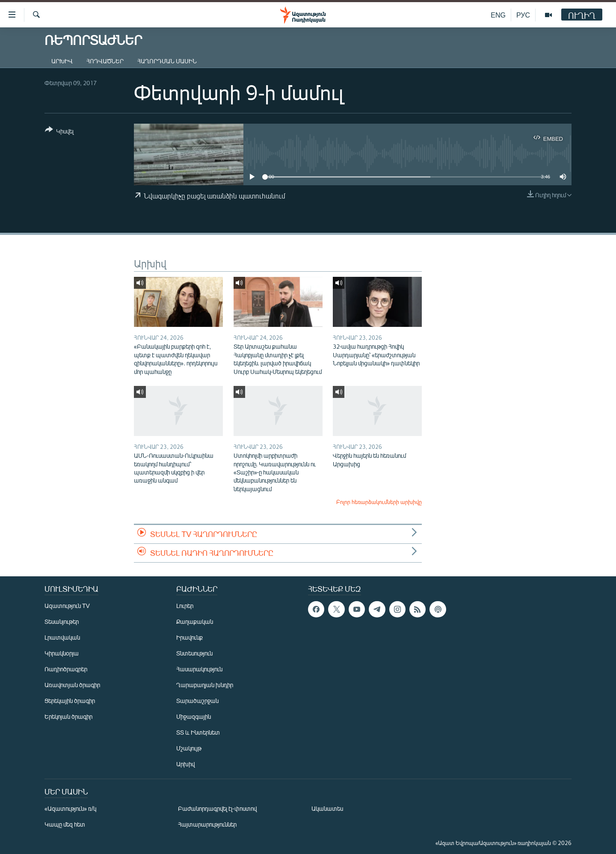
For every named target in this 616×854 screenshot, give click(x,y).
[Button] (59, 132)
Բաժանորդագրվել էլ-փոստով (217, 808)
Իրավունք (190, 637)
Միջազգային (194, 716)
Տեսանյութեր (62, 621)
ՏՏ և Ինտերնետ (198, 732)
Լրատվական (62, 637)
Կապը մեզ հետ (65, 824)
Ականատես (327, 808)
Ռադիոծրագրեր (66, 669)
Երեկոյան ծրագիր (68, 716)
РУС (523, 15)
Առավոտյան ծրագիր (72, 685)
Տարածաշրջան (197, 701)
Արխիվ (62, 61)
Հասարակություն (199, 669)
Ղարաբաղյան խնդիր (205, 685)
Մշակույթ (189, 748)
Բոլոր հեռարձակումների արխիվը (379, 502)
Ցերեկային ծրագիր (70, 701)
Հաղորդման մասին (167, 61)
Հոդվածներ (105, 61)
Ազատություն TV (67, 606)
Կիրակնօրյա (62, 653)
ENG (498, 15)
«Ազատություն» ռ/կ (70, 808)
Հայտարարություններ (207, 824)
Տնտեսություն (194, 653)
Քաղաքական (195, 621)
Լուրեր (185, 606)
